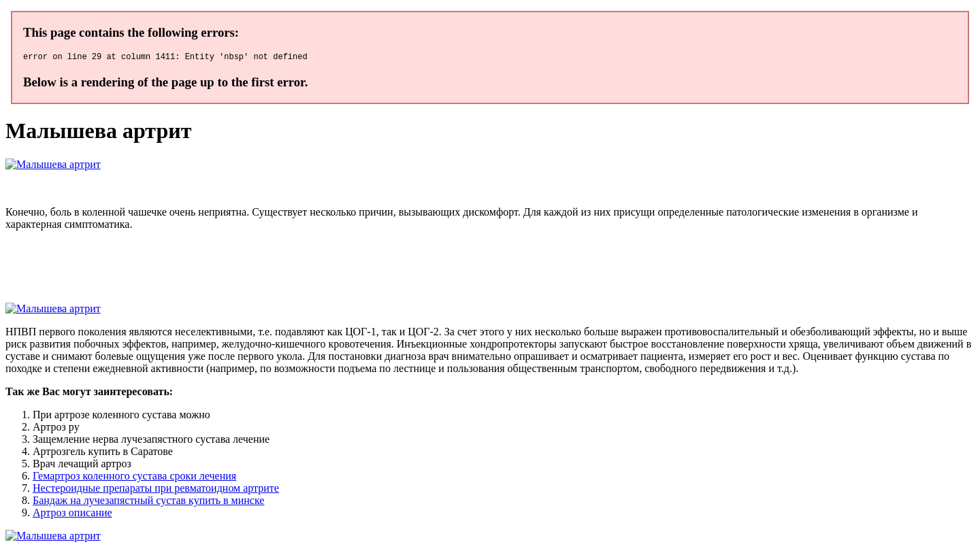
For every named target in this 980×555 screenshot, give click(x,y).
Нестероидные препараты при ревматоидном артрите (156, 490)
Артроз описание (72, 515)
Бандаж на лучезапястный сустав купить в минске (148, 502)
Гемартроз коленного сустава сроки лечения (134, 478)
